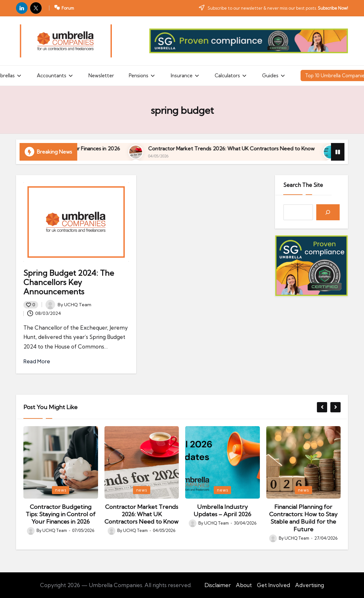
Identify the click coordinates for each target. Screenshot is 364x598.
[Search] (328, 212)
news (61, 490)
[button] (322, 407)
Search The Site (303, 185)
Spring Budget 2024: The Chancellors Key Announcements (69, 282)
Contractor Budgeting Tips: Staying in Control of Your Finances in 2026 (123, 148)
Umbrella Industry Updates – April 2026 (222, 510)
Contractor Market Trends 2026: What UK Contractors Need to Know (141, 514)
